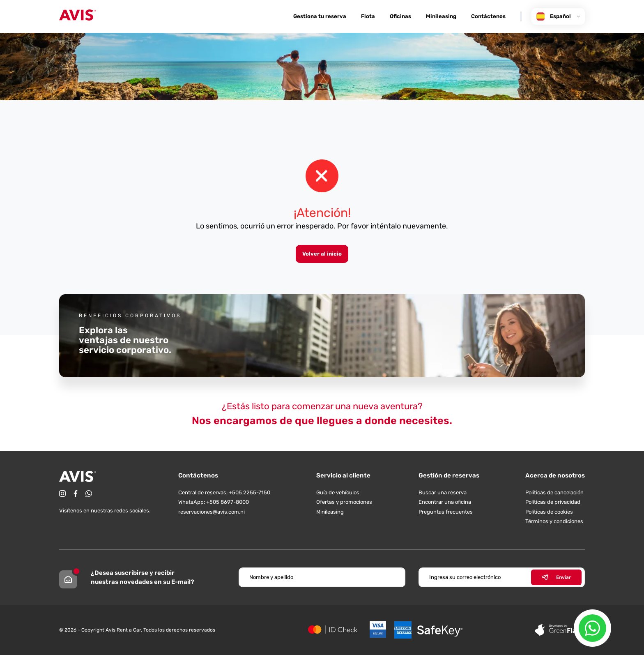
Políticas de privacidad (553, 502)
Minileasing (441, 16)
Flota (368, 16)
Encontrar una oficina (445, 502)
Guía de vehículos (338, 492)
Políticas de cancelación (554, 492)
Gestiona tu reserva (320, 16)
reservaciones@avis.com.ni (212, 512)
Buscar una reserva (443, 492)
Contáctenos (488, 16)
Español (558, 16)
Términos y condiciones (554, 521)
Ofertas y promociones (344, 502)
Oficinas (400, 16)
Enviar (556, 577)
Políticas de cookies (549, 512)
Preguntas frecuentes (446, 512)
